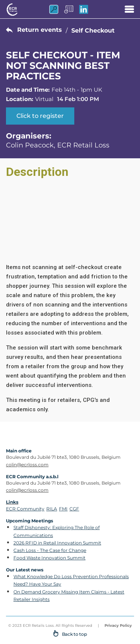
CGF (74, 509)
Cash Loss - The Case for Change (50, 550)
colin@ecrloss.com (27, 465)
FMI (63, 509)
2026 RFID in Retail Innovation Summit (57, 543)
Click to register (40, 116)
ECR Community (25, 509)
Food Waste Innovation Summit (49, 558)
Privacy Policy (118, 625)
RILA (52, 509)
